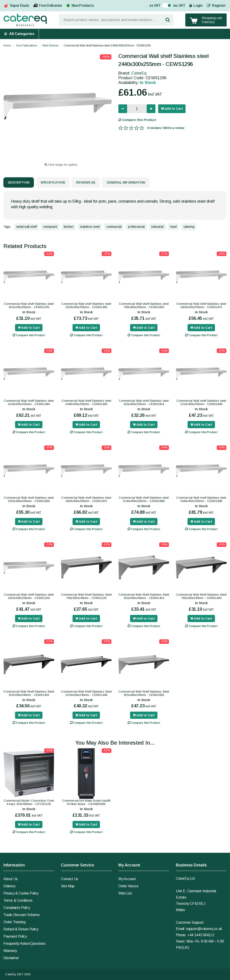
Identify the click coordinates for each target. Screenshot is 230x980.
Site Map (68, 886)
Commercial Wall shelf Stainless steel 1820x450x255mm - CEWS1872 (86, 499)
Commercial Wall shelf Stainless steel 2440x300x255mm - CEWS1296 (107, 46)
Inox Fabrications (27, 46)
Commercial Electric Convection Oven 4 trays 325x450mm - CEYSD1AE (29, 802)
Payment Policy (15, 936)
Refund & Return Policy (21, 929)
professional (136, 227)
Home (7, 46)
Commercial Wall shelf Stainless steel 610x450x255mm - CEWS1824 (144, 402)
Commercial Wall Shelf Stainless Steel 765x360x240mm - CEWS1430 (201, 596)
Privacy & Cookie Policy (21, 893)
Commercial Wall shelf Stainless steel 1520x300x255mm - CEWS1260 (29, 596)
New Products (83, 5)
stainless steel (90, 227)
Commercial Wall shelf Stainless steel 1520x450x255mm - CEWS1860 (29, 499)
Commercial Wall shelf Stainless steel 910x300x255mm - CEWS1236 (29, 305)
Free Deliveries (51, 5)
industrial (157, 227)
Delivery (9, 886)
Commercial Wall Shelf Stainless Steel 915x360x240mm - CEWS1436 (29, 693)
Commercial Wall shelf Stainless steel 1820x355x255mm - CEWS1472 (201, 305)
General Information (126, 182)
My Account (127, 879)
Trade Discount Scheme (22, 915)
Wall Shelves (50, 46)
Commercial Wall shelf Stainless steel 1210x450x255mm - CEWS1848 (201, 402)
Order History (128, 886)
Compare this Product (137, 120)
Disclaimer (11, 958)
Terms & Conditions (18, 900)
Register (216, 5)
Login (196, 5)
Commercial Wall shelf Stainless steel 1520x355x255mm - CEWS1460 (86, 305)
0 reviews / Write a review (166, 128)
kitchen (69, 227)
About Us (11, 879)
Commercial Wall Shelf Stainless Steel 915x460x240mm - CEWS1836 (144, 693)
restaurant (50, 227)
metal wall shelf (27, 227)
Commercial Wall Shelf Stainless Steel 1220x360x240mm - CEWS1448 (86, 693)
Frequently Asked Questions (24, 944)
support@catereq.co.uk (204, 929)
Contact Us (70, 879)
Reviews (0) (86, 182)
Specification (53, 182)
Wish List (125, 893)
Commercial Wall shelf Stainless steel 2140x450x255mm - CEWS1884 (144, 499)
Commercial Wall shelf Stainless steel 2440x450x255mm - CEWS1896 (201, 499)
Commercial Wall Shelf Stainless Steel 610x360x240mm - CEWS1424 (144, 596)
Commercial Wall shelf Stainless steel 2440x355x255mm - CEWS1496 (86, 402)
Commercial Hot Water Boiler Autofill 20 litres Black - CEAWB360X (86, 802)
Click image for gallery (61, 165)
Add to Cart (172, 109)
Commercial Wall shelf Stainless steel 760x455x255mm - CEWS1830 (144, 305)
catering (189, 227)
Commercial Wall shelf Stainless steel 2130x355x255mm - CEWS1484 (29, 402)
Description (19, 182)
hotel (174, 227)
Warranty (10, 951)
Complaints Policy (17, 908)
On (165, 6)
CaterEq (139, 73)
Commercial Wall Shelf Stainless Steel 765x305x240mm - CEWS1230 (86, 596)
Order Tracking (14, 922)
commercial (114, 227)
